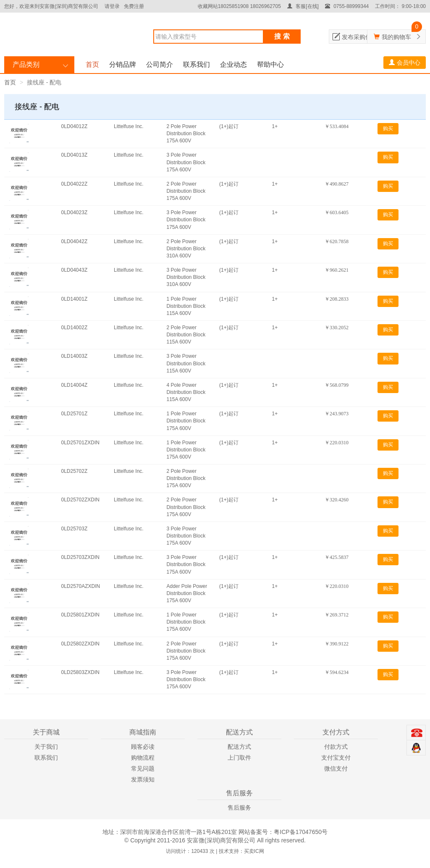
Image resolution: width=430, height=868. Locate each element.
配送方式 (239, 747)
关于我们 (46, 747)
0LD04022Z (75, 184)
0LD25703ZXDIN (80, 557)
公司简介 (160, 64)
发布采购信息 (359, 37)
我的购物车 (396, 37)
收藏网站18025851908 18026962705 (239, 6)
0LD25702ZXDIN (80, 500)
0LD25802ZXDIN (80, 644)
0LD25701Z (75, 414)
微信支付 (336, 768)
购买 (388, 128)
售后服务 (239, 808)
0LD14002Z (75, 328)
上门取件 (239, 758)
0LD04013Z (75, 155)
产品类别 (26, 64)
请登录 (112, 6)
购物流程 (143, 758)
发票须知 (143, 779)
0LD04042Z (75, 241)
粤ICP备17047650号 (301, 832)
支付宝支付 (336, 758)
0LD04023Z (75, 212)
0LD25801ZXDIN (80, 615)
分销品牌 (123, 64)
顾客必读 (143, 747)
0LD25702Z (75, 471)
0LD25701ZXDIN (80, 443)
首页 (92, 64)
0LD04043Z (75, 270)
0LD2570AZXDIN (81, 586)
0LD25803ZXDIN (80, 672)
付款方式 (336, 747)
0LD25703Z (75, 529)
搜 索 (282, 36)
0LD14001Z (75, 299)
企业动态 (233, 64)
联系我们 (197, 64)
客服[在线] (303, 6)
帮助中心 (270, 64)
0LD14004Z (75, 385)
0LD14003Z (75, 356)
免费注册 (134, 6)
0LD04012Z (75, 126)
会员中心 (405, 63)
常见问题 (143, 768)
